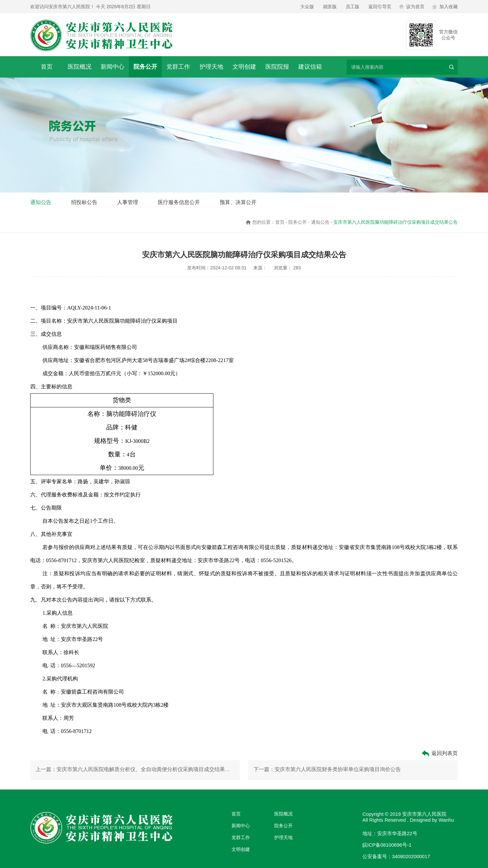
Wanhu (446, 820)
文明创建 (244, 67)
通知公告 (41, 202)
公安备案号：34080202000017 (396, 856)
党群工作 (178, 67)
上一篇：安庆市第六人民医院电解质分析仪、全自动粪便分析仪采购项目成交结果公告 (135, 770)
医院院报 (277, 67)
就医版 (330, 7)
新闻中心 (112, 67)
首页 (47, 67)
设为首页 (412, 7)
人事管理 (128, 202)
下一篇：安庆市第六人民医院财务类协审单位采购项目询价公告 (327, 770)
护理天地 (211, 67)
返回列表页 (439, 754)
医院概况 (80, 67)
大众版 (307, 7)
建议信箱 (310, 67)
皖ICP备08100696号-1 (387, 845)
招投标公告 (84, 202)
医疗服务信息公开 (179, 202)
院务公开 (145, 67)
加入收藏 (445, 7)
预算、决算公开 (238, 202)
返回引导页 (380, 7)
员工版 (353, 7)
